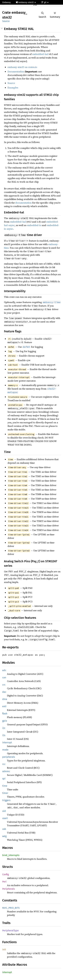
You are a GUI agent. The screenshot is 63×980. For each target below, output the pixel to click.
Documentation (16, 71)
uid (4, 811)
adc (4, 670)
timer (5, 793)
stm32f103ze (10, 7)
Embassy (7, 2)
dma (5, 699)
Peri (4, 882)
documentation (23, 203)
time (5, 786)
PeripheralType (10, 931)
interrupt (7, 742)
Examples (13, 88)
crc (4, 685)
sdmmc (6, 771)
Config (5, 874)
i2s (4, 735)
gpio (5, 721)
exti (4, 706)
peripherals (9, 757)
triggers (6, 800)
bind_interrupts (11, 855)
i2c (4, 728)
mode (5, 750)
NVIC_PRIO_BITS (11, 908)
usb (4, 829)
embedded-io (34, 225)
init (4, 950)
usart (5, 818)
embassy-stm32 (25, 2)
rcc (4, 764)
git (44, 2)
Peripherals (8, 889)
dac (4, 692)
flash (5, 714)
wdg (4, 836)
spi (4, 779)
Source (6, 21)
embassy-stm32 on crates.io (22, 67)
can (4, 677)
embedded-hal (40, 54)
